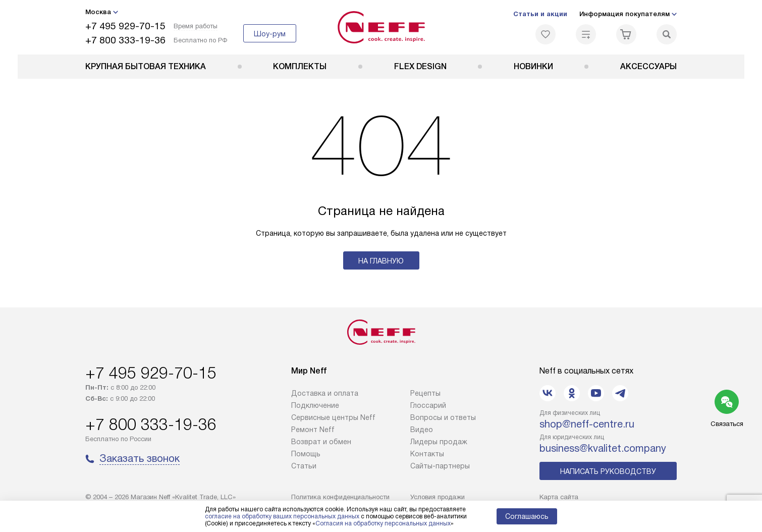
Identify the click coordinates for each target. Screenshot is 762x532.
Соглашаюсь (527, 516)
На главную (381, 261)
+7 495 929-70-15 (125, 26)
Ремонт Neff (313, 430)
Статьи (304, 466)
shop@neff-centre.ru (587, 424)
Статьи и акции (540, 14)
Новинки (533, 66)
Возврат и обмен (321, 442)
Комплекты (300, 66)
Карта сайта (559, 497)
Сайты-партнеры (440, 466)
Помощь (306, 454)
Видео (422, 430)
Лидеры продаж (439, 442)
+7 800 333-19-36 (125, 40)
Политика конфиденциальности (340, 497)
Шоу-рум (270, 34)
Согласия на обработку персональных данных (383, 523)
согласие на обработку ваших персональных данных (282, 516)
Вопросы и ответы (443, 417)
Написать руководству (608, 471)
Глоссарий (428, 405)
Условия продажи (438, 497)
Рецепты (425, 393)
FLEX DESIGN (420, 66)
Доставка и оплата (325, 393)
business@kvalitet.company (603, 448)
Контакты (427, 454)
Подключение (315, 405)
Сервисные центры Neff (333, 417)
